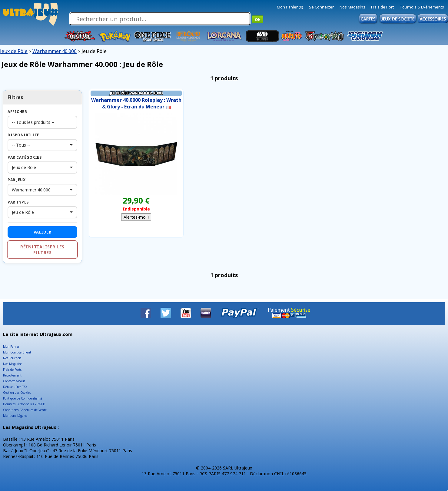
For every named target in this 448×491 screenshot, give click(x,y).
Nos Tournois (12, 358)
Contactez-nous (14, 381)
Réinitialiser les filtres (42, 250)
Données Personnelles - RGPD (24, 404)
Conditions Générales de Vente (25, 410)
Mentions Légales (15, 416)
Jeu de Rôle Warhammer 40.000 (136, 93)
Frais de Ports (12, 370)
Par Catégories (25, 157)
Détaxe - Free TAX (15, 387)
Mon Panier (11, 347)
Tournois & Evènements (422, 7)
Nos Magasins (352, 7)
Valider (43, 232)
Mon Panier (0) (290, 7)
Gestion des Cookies (17, 393)
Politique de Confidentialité (23, 398)
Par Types (18, 202)
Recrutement (12, 375)
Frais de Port (382, 7)
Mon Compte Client (17, 352)
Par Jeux (17, 180)
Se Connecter (321, 7)
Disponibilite (23, 135)
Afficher (17, 112)
